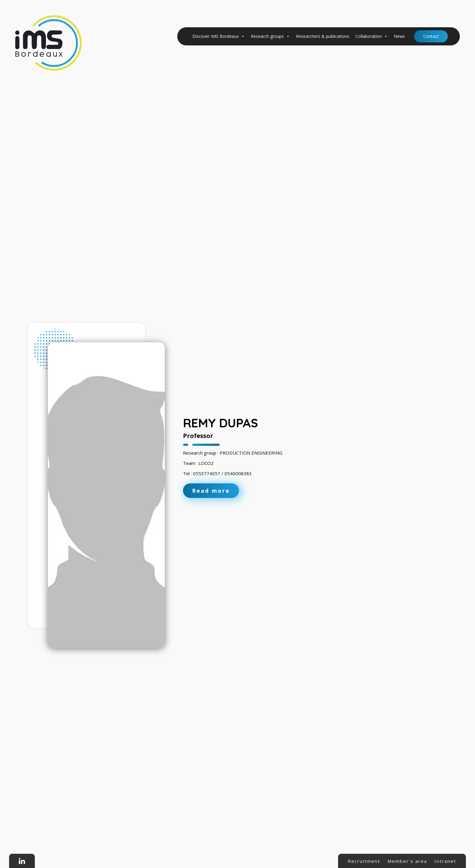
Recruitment (364, 861)
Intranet (445, 861)
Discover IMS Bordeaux (219, 36)
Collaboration (372, 36)
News (399, 36)
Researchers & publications (323, 36)
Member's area (407, 861)
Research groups (270, 36)
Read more (211, 491)
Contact (431, 36)
